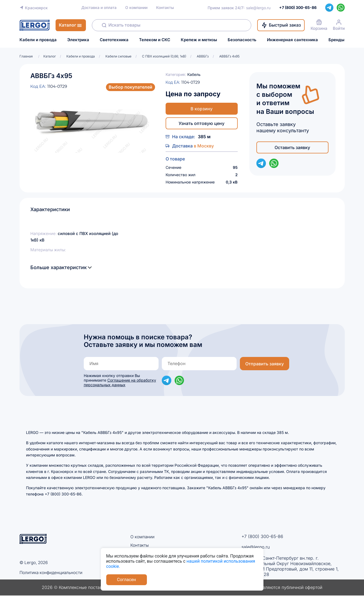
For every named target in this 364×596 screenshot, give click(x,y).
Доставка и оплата (99, 8)
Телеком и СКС (155, 40)
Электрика (78, 40)
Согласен (127, 580)
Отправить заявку (265, 364)
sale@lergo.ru (258, 8)
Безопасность (242, 40)
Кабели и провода (38, 40)
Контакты (165, 8)
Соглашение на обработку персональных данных (120, 382)
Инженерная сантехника (292, 40)
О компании (136, 8)
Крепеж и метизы (199, 40)
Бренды (336, 40)
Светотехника (114, 40)
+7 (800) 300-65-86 (262, 536)
